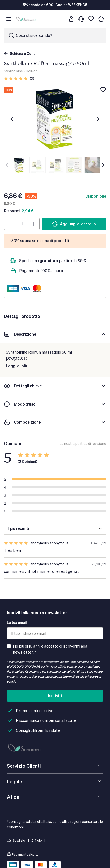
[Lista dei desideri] (91, 19)
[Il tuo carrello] (101, 19)
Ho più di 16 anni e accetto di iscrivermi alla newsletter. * (50, 649)
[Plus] (34, 224)
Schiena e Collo (20, 54)
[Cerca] (61, 19)
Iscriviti (55, 696)
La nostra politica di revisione (83, 444)
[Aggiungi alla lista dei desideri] (103, 90)
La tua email (17, 623)
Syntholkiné (13, 71)
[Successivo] (98, 119)
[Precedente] (12, 119)
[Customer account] (71, 19)
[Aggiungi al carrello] (74, 224)
